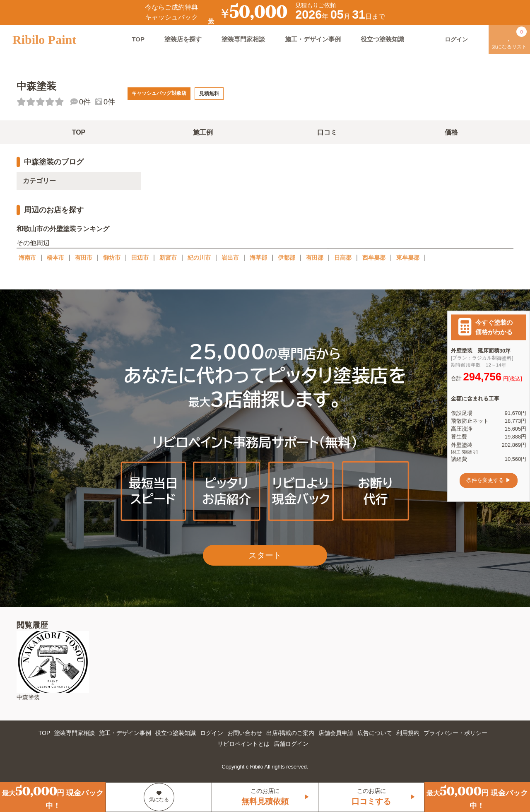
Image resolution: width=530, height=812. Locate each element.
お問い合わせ (245, 733)
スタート (265, 555)
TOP (138, 39)
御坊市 (112, 258)
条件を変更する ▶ (489, 481)
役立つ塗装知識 (382, 39)
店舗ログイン (291, 744)
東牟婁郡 (408, 258)
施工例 (203, 132)
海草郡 (258, 258)
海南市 (27, 258)
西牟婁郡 (374, 258)
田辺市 (140, 258)
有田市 (84, 258)
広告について (375, 733)
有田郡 (315, 258)
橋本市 (55, 258)
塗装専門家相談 (243, 39)
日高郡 (343, 258)
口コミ (327, 132)
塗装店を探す (183, 39)
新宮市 (168, 258)
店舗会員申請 (336, 733)
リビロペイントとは (243, 744)
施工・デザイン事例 (313, 39)
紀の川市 (199, 258)
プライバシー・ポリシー (455, 733)
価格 (451, 132)
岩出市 (230, 258)
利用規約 (408, 733)
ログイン (212, 733)
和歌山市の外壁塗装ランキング (63, 229)
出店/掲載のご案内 (290, 733)
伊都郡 (287, 258)
